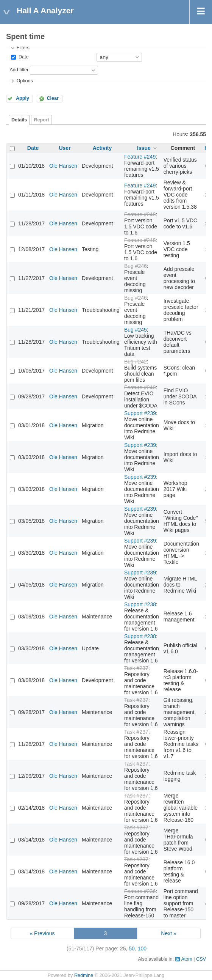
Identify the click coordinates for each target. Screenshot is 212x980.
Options (24, 81)
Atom (186, 959)
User (65, 148)
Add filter (19, 70)
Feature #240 (140, 387)
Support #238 (140, 604)
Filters (23, 48)
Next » (168, 933)
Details (19, 120)
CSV (201, 959)
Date (23, 57)
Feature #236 (140, 891)
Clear (53, 98)
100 (142, 949)
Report (41, 120)
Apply (23, 98)
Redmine (84, 975)
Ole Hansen (63, 166)
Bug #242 (136, 362)
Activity (102, 148)
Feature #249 (140, 157)
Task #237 (136, 668)
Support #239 (140, 413)
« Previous (42, 933)
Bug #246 (136, 266)
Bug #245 (136, 330)
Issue (144, 148)
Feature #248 (140, 214)
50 (132, 949)
